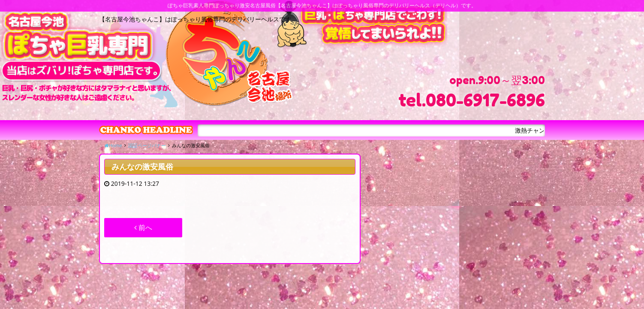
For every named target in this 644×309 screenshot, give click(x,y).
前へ (143, 227)
